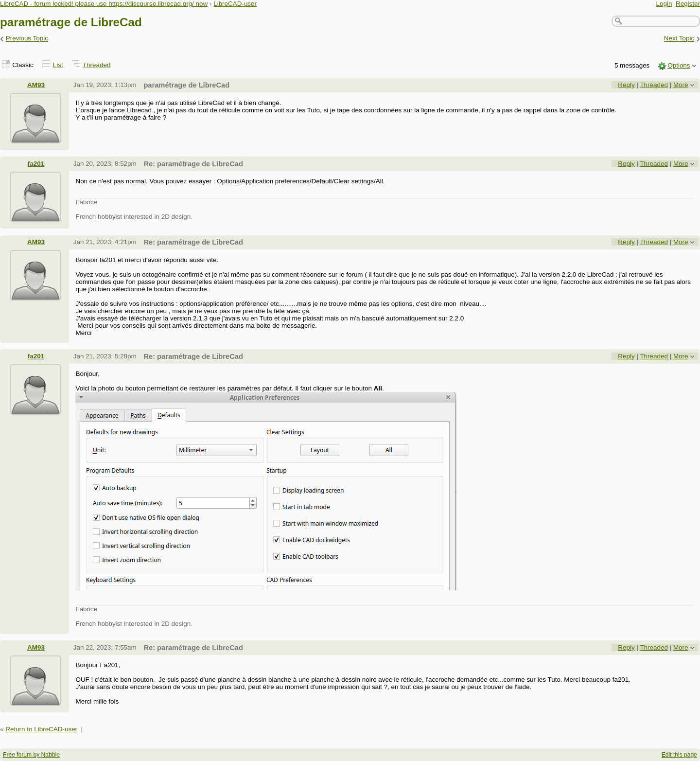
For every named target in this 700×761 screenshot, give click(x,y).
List (58, 65)
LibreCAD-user (235, 4)
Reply (626, 85)
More (681, 85)
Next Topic (679, 39)
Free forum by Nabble (31, 755)
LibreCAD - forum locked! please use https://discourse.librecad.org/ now (104, 4)
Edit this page (679, 755)
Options (679, 65)
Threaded (97, 65)
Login (664, 4)
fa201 (36, 164)
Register (688, 4)
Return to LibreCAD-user (41, 729)
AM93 (36, 85)
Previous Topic (27, 39)
